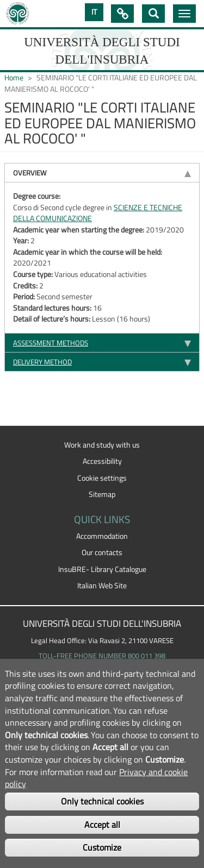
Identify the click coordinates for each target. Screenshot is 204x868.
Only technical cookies (102, 801)
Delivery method (42, 362)
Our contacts (102, 552)
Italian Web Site (102, 586)
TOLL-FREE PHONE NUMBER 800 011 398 (102, 656)
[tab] (102, 172)
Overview (30, 173)
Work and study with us (102, 445)
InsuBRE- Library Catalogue (102, 569)
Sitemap (102, 494)
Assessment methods (51, 343)
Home (14, 78)
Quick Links (122, 14)
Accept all (102, 825)
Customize (102, 847)
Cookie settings (102, 478)
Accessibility (102, 461)
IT (94, 12)
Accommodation (102, 536)
